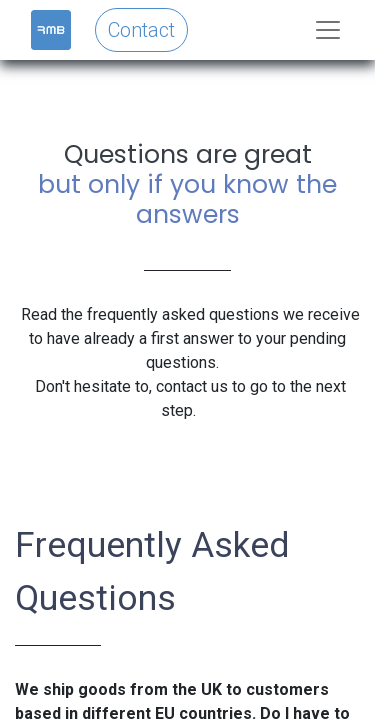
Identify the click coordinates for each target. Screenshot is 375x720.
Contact (141, 30)
